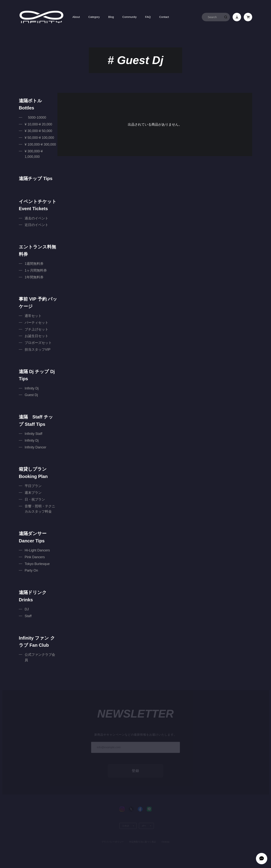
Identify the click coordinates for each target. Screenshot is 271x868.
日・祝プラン (35, 499)
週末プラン (33, 493)
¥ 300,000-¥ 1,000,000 (34, 154)
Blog (111, 17)
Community (129, 17)
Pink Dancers (35, 557)
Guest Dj (31, 395)
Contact (164, 17)
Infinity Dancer (35, 447)
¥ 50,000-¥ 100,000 (39, 138)
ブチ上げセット (37, 329)
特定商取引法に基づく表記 (143, 834)
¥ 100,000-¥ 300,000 (40, 144)
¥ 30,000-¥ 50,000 (38, 131)
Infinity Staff (33, 434)
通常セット (33, 316)
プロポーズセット (38, 343)
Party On (31, 570)
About (76, 17)
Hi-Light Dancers (37, 550)
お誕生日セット (37, 336)
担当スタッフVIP (38, 350)
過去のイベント (37, 218)
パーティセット (37, 323)
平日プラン (33, 486)
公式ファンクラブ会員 (40, 657)
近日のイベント (37, 225)
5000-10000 (35, 118)
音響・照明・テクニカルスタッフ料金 (40, 509)
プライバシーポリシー (112, 834)
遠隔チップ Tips (36, 178)
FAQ (148, 17)
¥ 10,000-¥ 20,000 (38, 124)
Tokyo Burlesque (37, 564)
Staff (28, 616)
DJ (27, 609)
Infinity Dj (32, 388)
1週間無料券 (34, 264)
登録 (135, 764)
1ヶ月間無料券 (36, 270)
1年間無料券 (34, 277)
